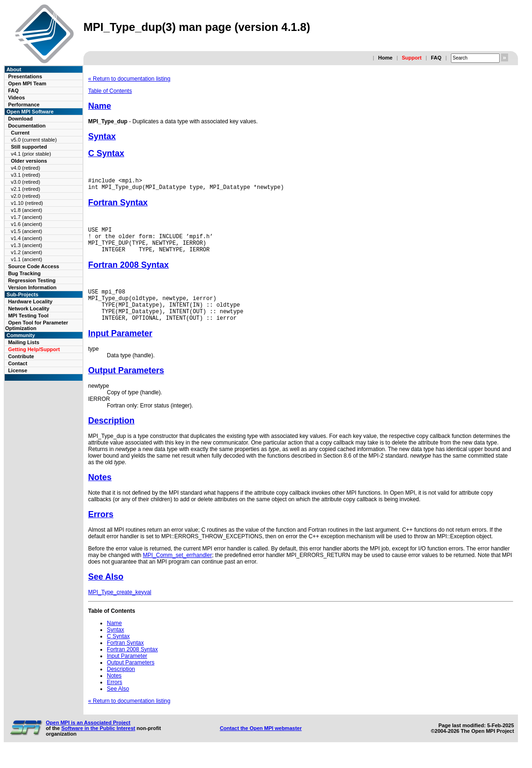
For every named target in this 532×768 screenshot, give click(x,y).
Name (100, 106)
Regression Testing (32, 280)
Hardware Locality (30, 301)
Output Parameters (126, 386)
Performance (24, 105)
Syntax (102, 136)
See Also (106, 592)
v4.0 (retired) (25, 168)
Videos (16, 98)
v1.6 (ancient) (26, 224)
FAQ (436, 58)
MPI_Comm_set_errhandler (177, 571)
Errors (101, 530)
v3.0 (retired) (25, 182)
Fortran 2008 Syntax (128, 273)
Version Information (32, 287)
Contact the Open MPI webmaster (261, 744)
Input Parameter (120, 349)
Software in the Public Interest (98, 744)
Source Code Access (34, 266)
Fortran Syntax (118, 205)
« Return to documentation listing (129, 79)
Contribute (21, 356)
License (18, 370)
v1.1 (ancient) (26, 259)
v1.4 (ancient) (26, 238)
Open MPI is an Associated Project (88, 738)
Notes (100, 493)
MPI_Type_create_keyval (120, 608)
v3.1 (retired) (25, 175)
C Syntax (106, 153)
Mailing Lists (24, 342)
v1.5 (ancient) (26, 231)
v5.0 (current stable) (34, 140)
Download (20, 119)
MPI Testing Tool (28, 316)
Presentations (25, 76)
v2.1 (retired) (25, 189)
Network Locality (29, 309)
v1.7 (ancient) (26, 217)
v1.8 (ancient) (26, 210)
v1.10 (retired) (27, 203)
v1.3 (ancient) (26, 245)
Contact (18, 363)
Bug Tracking (24, 273)
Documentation (27, 126)
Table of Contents (110, 91)
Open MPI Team (27, 83)
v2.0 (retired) (25, 196)
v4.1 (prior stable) (31, 154)
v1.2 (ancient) (26, 252)
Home (386, 58)
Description (111, 436)
